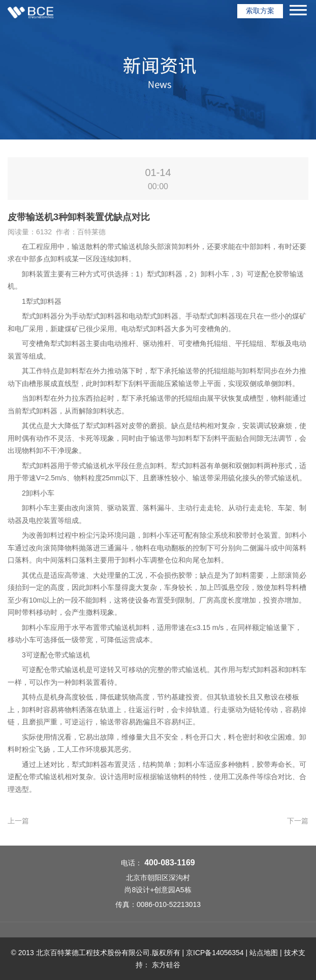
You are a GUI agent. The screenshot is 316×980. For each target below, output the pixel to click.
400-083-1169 (170, 863)
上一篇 (18, 821)
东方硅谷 (166, 965)
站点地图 (264, 953)
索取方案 (260, 11)
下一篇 (298, 821)
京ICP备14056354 (215, 953)
